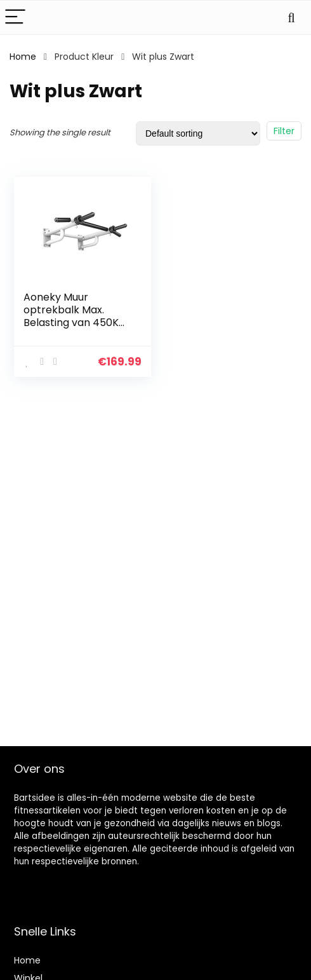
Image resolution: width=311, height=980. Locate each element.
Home (23, 57)
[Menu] (15, 17)
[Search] (291, 17)
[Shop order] (198, 133)
